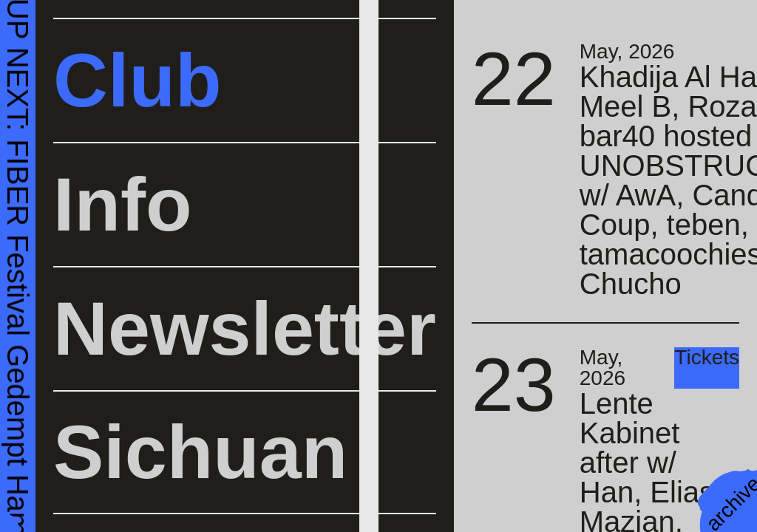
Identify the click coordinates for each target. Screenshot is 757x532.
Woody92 (245, 137)
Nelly (224, 178)
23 (514, 385)
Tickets (707, 358)
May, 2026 (627, 51)
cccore (308, 178)
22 (514, 79)
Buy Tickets (77, 93)
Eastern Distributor (325, 147)
